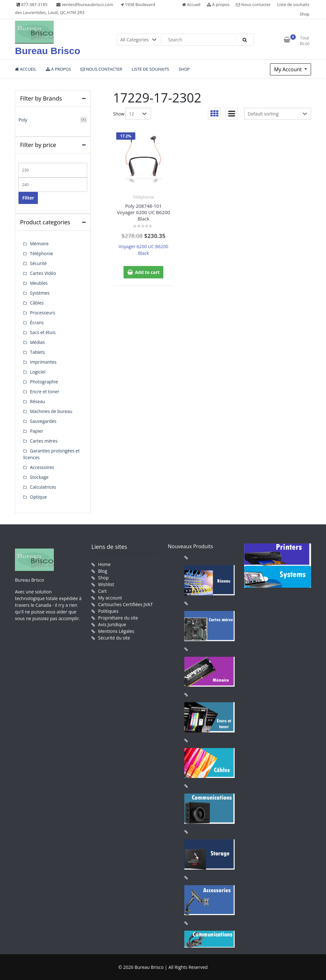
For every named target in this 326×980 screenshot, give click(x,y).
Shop (305, 14)
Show (119, 114)
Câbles (37, 303)
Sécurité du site (114, 638)
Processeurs (43, 313)
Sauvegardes (43, 421)
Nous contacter (253, 4)
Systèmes (40, 293)
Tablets (37, 352)
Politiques (108, 611)
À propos (218, 4)
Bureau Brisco (48, 51)
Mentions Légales (116, 631)
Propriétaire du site (118, 618)
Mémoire (39, 244)
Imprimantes (43, 362)
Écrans (37, 322)
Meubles (39, 283)
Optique (38, 497)
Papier (37, 431)
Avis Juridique (112, 624)
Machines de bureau (51, 411)
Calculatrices (43, 487)
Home (104, 564)
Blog (103, 571)
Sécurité (38, 263)
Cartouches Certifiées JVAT (125, 604)
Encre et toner (45, 392)
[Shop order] (278, 114)
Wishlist (106, 584)
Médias (37, 342)
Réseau (37, 401)
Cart (102, 591)
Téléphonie (143, 197)
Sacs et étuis (43, 332)
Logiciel (38, 372)
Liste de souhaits (294, 4)
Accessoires (42, 467)
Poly (23, 120)
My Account (289, 69)
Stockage (39, 477)
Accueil (191, 4)
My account (110, 598)
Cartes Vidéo (43, 273)
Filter (28, 198)
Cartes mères (44, 441)
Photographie (44, 382)
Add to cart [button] (147, 272)
